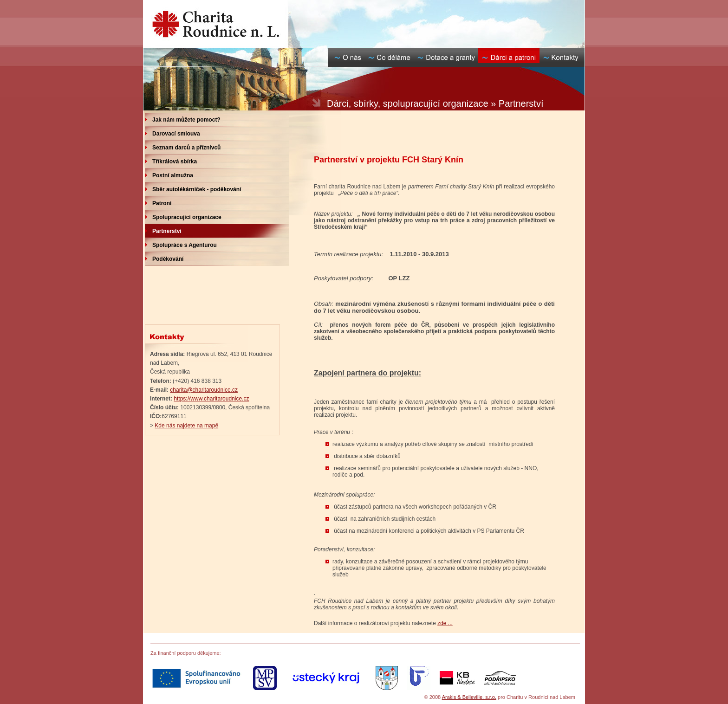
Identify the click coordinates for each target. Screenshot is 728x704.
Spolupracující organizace (187, 217)
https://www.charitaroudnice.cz (211, 399)
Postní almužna (173, 175)
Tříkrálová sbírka (175, 161)
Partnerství (167, 231)
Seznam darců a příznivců (186, 148)
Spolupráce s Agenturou (185, 245)
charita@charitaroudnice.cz (204, 390)
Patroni (162, 203)
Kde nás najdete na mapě (186, 426)
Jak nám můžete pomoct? (186, 120)
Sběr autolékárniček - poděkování (197, 189)
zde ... (445, 623)
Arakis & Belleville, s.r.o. (469, 697)
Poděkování (168, 259)
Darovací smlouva (176, 134)
